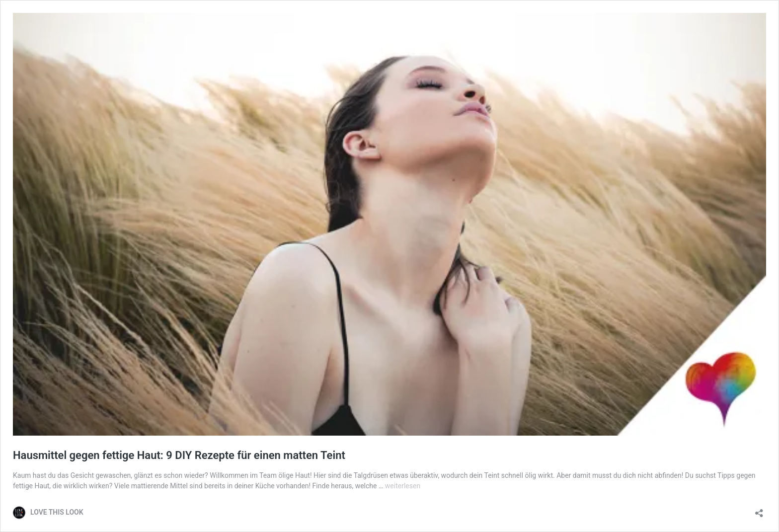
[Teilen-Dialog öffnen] (759, 510)
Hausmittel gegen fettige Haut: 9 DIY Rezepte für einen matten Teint (179, 455)
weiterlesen (403, 486)
